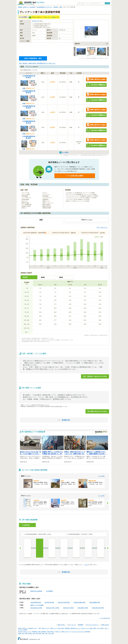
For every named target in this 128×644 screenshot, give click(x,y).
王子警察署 (49, 591)
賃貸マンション (45, 628)
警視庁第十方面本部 (36, 591)
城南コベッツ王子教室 (37, 605)
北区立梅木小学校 (83, 608)
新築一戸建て (93, 628)
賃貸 (53, 17)
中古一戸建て (100, 628)
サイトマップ (72, 625)
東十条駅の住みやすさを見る (97, 411)
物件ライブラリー (66, 632)
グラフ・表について (102, 227)
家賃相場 (67, 628)
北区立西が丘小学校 (36, 608)
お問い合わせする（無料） (96, 79)
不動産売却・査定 (36, 632)
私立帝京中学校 (49, 602)
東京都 (56, 7)
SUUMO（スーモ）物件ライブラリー (32, 3)
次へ (107, 548)
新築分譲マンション (75, 628)
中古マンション (85, 628)
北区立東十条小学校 (98, 608)
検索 (108, 3)
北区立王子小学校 (68, 608)
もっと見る (101, 476)
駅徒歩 (61, 277)
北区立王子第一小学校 (53, 608)
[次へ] (107, 503)
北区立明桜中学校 (36, 602)
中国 (46, 633)
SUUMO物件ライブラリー (44, 7)
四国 (43, 633)
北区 (61, 7)
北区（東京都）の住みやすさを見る (95, 376)
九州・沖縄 (51, 633)
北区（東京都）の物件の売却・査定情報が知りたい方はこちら (37, 63)
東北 (23, 633)
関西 (40, 633)
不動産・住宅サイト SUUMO (27, 7)
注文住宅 (20, 632)
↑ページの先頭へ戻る (105, 618)
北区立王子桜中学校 (64, 602)
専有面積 (25, 277)
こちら (86, 565)
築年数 (43, 277)
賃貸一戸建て (61, 628)
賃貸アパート (53, 628)
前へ (20, 548)
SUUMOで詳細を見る (96, 85)
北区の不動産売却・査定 (33, 58)
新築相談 (44, 632)
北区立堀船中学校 (95, 602)
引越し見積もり (51, 632)
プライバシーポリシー (92, 625)
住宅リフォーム (27, 632)
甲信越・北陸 (32, 633)
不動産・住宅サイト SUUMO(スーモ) (27, 628)
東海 (37, 633)
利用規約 (81, 625)
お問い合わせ (105, 625)
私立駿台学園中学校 (80, 602)
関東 (26, 633)
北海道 (20, 633)
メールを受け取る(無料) (75, 176)
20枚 (24, 88)
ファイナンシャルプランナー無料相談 (81, 632)
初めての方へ (62, 625)
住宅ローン (58, 632)
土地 (106, 628)
